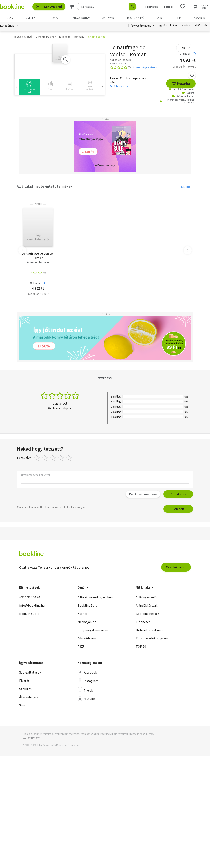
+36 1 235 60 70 (30, 598)
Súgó (23, 706)
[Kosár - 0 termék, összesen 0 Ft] (201, 7)
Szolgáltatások (30, 673)
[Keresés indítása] (133, 7)
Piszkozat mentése (143, 495)
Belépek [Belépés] (169, 7)
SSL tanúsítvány (31, 738)
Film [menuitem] (179, 18)
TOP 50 (141, 647)
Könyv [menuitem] (9, 18)
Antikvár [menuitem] (108, 18)
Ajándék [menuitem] (200, 18)
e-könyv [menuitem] (53, 18)
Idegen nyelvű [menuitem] (136, 18)
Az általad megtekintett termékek (45, 187)
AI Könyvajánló (49, 7)
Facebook (87, 673)
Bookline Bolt (29, 614)
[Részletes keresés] (72, 7)
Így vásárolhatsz (141, 26)
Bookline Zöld (87, 606)
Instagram (88, 682)
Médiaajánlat (87, 622)
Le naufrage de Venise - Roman (38, 256)
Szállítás (25, 689)
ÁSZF (81, 647)
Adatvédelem (87, 639)
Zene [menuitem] (160, 18)
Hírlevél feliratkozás (150, 631)
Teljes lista (186, 187)
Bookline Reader (147, 614)
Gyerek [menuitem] (31, 18)
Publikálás (178, 495)
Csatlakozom (176, 568)
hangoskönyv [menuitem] (80, 18)
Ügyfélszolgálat (167, 26)
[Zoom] (66, 60)
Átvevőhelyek (29, 698)
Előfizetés (201, 26)
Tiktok (85, 690)
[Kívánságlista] (183, 7)
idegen (38, 205)
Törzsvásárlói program (152, 639)
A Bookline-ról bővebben (95, 598)
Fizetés (24, 681)
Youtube (86, 699)
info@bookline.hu (32, 606)
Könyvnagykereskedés (93, 631)
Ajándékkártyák (147, 606)
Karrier (82, 614)
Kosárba (181, 84)
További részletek (119, 87)
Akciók (186, 26)
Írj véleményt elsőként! (145, 68)
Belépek (178, 509)
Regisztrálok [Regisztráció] (151, 7)
